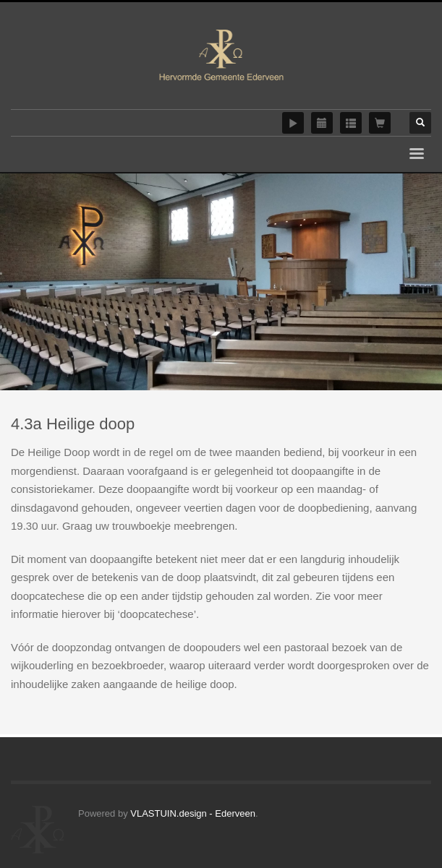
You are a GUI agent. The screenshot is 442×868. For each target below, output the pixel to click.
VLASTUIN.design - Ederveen (193, 813)
